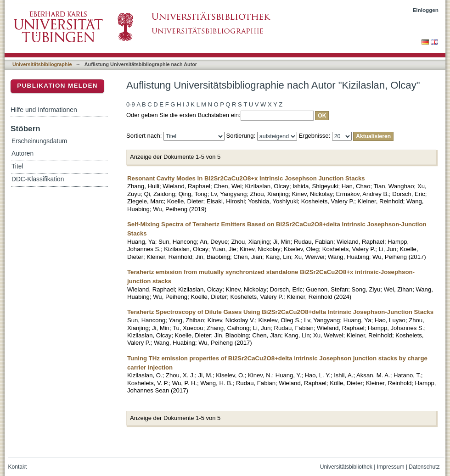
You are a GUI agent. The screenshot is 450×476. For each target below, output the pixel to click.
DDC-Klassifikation (38, 179)
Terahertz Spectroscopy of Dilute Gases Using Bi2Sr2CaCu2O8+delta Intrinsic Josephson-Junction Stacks (280, 312)
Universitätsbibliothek (346, 467)
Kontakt (18, 467)
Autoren (22, 154)
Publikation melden (57, 86)
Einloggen (426, 10)
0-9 (131, 104)
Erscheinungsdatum (39, 141)
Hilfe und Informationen (44, 110)
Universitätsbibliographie (42, 64)
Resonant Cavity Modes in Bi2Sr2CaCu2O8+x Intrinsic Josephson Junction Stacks (246, 178)
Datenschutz (424, 467)
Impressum (391, 467)
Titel (17, 166)
